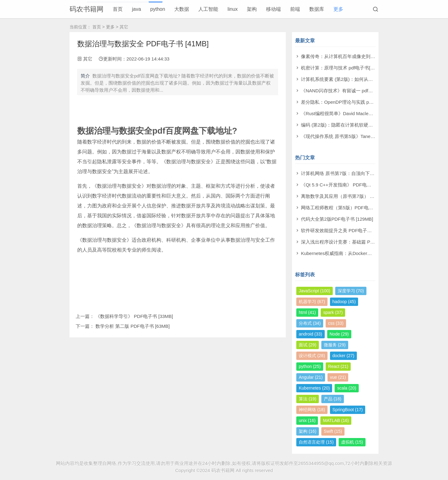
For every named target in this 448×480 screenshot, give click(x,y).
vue (338, 377)
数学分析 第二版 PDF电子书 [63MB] (133, 326)
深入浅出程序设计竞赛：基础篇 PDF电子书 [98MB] (354, 242)
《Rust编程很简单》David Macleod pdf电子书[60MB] (355, 113)
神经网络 (312, 410)
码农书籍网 (87, 9)
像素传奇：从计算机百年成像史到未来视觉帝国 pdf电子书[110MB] (369, 56)
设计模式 (312, 356)
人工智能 (208, 9)
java (136, 9)
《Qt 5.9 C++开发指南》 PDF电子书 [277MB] (348, 185)
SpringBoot (348, 410)
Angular (311, 377)
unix (307, 420)
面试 (308, 345)
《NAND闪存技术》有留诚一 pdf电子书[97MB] (349, 91)
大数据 (182, 9)
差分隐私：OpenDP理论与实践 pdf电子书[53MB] (351, 102)
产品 (333, 399)
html (307, 312)
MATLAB (336, 420)
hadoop (344, 302)
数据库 (317, 9)
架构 (252, 9)
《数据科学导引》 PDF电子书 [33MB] (134, 316)
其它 (124, 27)
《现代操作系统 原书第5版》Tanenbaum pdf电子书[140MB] (362, 136)
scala (347, 388)
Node (339, 334)
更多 (338, 9)
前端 (295, 9)
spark (333, 312)
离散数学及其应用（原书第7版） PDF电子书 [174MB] (356, 196)
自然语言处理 (316, 442)
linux (232, 9)
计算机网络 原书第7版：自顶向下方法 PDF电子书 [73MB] (360, 173)
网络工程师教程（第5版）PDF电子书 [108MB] (349, 208)
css (336, 323)
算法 (308, 399)
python (158, 9)
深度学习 (351, 291)
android (311, 334)
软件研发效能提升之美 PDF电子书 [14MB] (344, 230)
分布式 (310, 323)
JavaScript (315, 291)
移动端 (273, 9)
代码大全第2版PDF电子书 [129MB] (337, 219)
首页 (118, 9)
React (338, 366)
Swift (333, 431)
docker (343, 356)
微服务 (335, 345)
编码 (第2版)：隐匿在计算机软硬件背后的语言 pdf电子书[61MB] (367, 125)
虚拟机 (352, 442)
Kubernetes (314, 388)
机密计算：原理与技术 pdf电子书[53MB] (342, 68)
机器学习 (312, 302)
